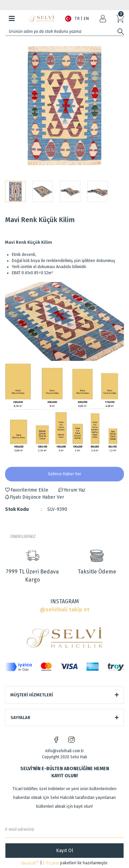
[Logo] (41, 19)
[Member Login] (103, 19)
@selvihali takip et (65, 610)
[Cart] (120, 19)
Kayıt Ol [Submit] (65, 851)
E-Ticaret (51, 863)
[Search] (64, 31)
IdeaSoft (30, 863)
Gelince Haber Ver (64, 474)
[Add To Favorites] (27, 490)
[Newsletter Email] (64, 829)
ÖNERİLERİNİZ (23, 537)
